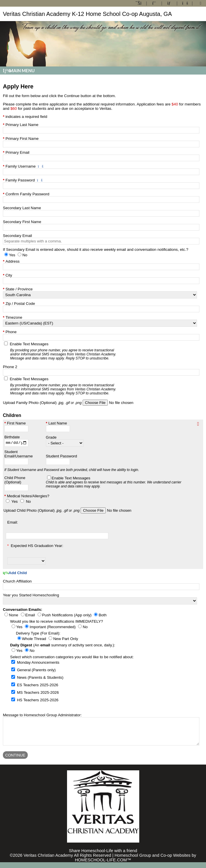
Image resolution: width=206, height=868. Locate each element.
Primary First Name (22, 139)
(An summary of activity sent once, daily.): (63, 646)
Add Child (15, 574)
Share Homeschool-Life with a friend (103, 856)
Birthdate (12, 437)
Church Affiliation (17, 582)
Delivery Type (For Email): (38, 634)
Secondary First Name (22, 222)
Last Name (57, 423)
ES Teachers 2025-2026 (38, 686)
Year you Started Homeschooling (31, 596)
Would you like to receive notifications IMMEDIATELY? (57, 622)
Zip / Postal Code (20, 304)
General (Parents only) (36, 671)
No (28, 502)
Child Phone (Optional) (15, 481)
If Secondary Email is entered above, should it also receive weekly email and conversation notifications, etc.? (96, 250)
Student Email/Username (19, 455)
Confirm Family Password (27, 194)
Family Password (20, 180)
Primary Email (17, 152)
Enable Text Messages (65, 351)
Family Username (21, 166)
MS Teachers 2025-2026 (38, 693)
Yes (14, 502)
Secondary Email (17, 236)
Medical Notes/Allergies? (28, 497)
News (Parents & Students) (40, 678)
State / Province (19, 289)
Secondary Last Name (22, 208)
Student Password (62, 457)
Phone (11, 332)
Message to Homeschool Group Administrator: (42, 716)
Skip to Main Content (103, 852)
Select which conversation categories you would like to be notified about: (72, 658)
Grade (51, 438)
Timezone (14, 317)
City (9, 275)
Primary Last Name (22, 125)
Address (13, 261)
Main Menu (19, 71)
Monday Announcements (38, 663)
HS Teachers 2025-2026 (38, 701)
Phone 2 (10, 367)
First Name (16, 423)
